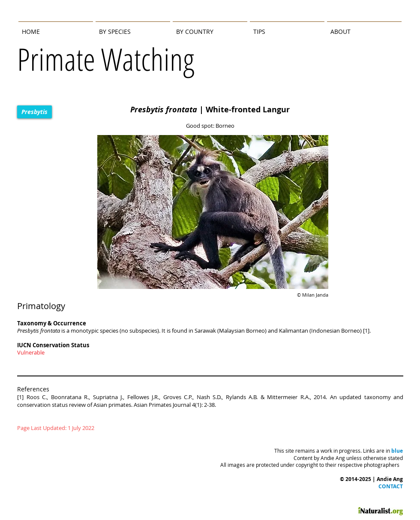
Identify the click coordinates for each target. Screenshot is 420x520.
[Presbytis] (34, 112)
